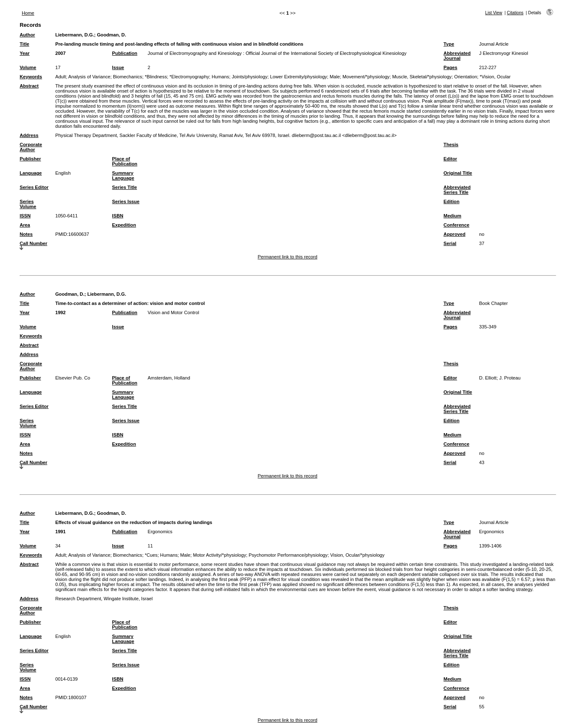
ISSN (25, 216)
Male (335, 77)
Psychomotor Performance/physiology (288, 555)
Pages (450, 67)
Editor (450, 159)
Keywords (31, 77)
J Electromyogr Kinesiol (504, 53)
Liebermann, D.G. (75, 35)
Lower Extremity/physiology (299, 77)
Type (449, 44)
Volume (28, 67)
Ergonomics (160, 532)
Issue (118, 67)
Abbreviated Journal (457, 56)
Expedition (124, 225)
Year (25, 53)
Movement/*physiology (366, 77)
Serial (450, 243)
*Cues (151, 555)
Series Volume (28, 204)
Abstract (29, 86)
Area (25, 225)
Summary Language (123, 176)
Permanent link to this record (287, 257)
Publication (125, 53)
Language (31, 173)
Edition (451, 201)
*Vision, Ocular (495, 77)
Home (28, 13)
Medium (452, 216)
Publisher (30, 159)
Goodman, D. (111, 35)
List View (494, 13)
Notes (26, 234)
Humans (220, 77)
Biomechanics (128, 77)
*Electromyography (190, 77)
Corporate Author (31, 147)
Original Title (458, 173)
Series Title (125, 187)
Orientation (465, 77)
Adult (61, 77)
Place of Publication (125, 161)
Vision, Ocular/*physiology (357, 555)
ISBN (118, 216)
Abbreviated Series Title (457, 190)
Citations (515, 13)
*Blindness (156, 77)
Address (29, 135)
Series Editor (34, 187)
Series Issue (126, 201)
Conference (456, 225)
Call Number (34, 243)
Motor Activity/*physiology (220, 555)
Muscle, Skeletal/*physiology (422, 77)
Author (27, 35)
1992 (61, 312)
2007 (61, 53)
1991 (61, 532)
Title (24, 44)
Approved (454, 234)
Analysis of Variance (89, 77)
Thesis (451, 145)
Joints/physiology (249, 77)
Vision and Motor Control (174, 312)
